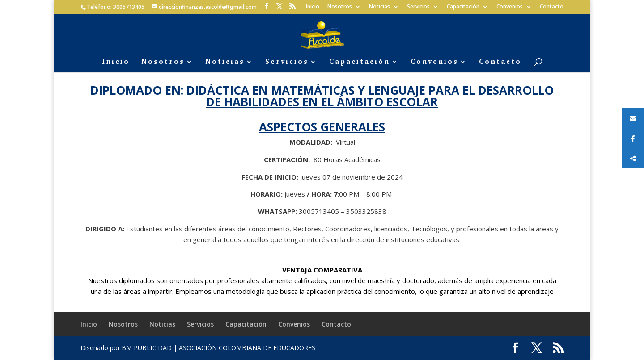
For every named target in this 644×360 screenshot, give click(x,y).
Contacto (552, 7)
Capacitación (463, 7)
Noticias (379, 7)
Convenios (510, 7)
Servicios (418, 7)
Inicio (313, 7)
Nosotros (340, 7)
